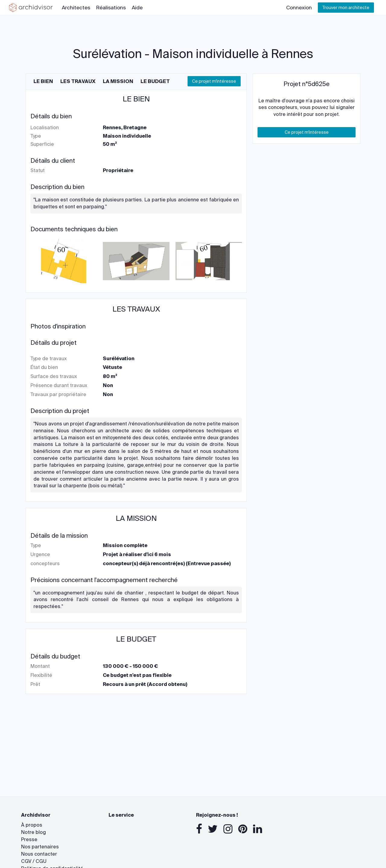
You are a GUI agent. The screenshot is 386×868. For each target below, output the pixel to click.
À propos (32, 825)
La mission (118, 81)
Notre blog (33, 832)
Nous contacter (39, 854)
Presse (29, 839)
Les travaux (78, 81)
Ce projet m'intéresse (214, 81)
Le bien (43, 81)
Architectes (76, 8)
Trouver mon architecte (346, 8)
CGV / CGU (34, 861)
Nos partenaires (40, 847)
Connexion (299, 8)
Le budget (155, 81)
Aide (137, 8)
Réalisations (111, 8)
